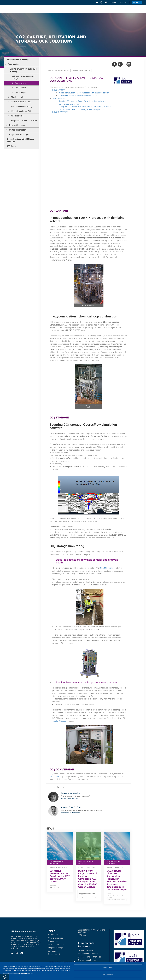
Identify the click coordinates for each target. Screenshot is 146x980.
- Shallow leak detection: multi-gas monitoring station (81, 109)
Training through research (89, 960)
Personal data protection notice (11, 973)
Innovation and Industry (64, 10)
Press (138, 3)
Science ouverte (54, 954)
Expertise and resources (88, 954)
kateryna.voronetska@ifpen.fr (70, 798)
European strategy (55, 948)
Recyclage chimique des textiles (24, 121)
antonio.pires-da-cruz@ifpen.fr (71, 813)
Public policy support (56, 945)
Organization (53, 941)
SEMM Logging (107, 568)
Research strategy (86, 950)
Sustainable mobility (17, 130)
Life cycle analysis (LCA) (21, 111)
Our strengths (21, 92)
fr (136, 10)
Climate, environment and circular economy (23, 70)
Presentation (53, 935)
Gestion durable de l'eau (21, 102)
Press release (53, 886)
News (114, 3)
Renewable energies (18, 125)
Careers (123, 3)
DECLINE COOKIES (108, 975)
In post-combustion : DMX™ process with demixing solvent (84, 93)
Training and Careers (110, 10)
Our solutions (20, 83)
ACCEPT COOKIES (108, 967)
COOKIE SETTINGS (28, 973)
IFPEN (27, 10)
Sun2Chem (54, 777)
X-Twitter (101, 3)
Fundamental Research (87, 10)
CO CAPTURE (59, 90)
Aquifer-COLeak (60, 721)
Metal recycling (17, 116)
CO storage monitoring (69, 104)
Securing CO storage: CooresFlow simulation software (82, 101)
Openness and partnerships (89, 957)
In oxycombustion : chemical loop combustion (78, 96)
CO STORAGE (59, 98)
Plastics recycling (18, 97)
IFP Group (11, 146)
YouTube (106, 3)
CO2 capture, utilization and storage (23, 77)
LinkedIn (96, 3)
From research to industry (18, 60)
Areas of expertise (55, 938)
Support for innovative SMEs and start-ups (21, 140)
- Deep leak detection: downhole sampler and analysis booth (85, 107)
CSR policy (52, 951)
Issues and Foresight (42, 10)
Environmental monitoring (22, 107)
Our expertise (13, 64)
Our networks (21, 88)
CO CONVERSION (60, 112)
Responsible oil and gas (19, 135)
